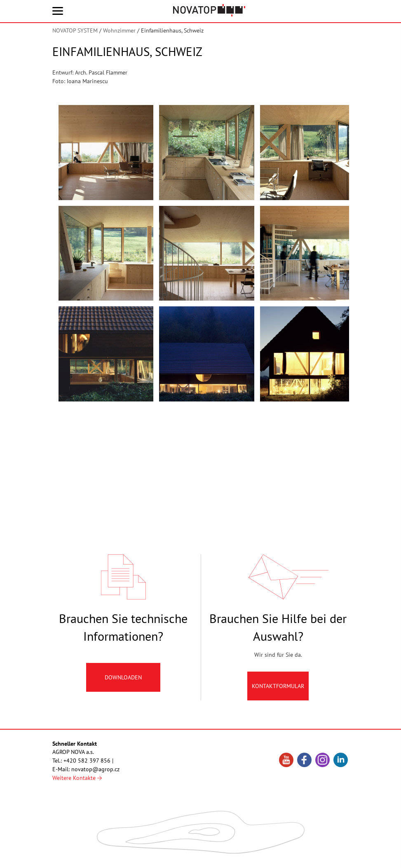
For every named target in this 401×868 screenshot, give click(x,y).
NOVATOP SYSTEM (75, 30)
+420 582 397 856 (87, 761)
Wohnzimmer (119, 30)
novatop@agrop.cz (95, 769)
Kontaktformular (278, 689)
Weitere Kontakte (77, 778)
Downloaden (123, 681)
